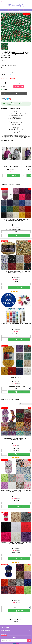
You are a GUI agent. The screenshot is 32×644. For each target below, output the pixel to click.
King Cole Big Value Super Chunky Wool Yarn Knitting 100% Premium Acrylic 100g (16, 220)
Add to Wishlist (11, 170)
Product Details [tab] (15, 109)
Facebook (16, 622)
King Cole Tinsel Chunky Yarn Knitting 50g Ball (16, 595)
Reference (3, 58)
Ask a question (21, 94)
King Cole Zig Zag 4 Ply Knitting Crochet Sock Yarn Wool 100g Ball (16, 439)
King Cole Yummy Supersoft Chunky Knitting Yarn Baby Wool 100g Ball (16, 491)
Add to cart (19, 87)
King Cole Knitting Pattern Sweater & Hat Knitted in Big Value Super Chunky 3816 (11, 165)
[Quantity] (8, 87)
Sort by (17, 404)
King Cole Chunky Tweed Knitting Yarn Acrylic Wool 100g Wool (16, 377)
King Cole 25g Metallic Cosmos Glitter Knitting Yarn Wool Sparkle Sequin (16, 272)
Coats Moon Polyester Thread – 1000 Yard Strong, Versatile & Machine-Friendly (16, 324)
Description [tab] (5, 109)
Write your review (7, 94)
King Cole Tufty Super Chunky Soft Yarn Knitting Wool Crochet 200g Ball (16, 543)
